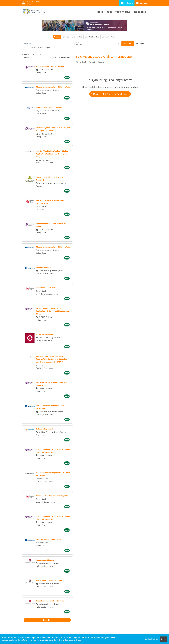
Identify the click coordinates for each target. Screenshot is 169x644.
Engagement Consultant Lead (49, 580)
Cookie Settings (152, 639)
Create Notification (63, 57)
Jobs (109, 12)
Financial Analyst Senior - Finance (50, 66)
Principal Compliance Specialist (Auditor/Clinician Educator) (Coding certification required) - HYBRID (52, 359)
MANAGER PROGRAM (45, 334)
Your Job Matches (92, 37)
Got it (163, 639)
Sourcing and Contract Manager (50, 107)
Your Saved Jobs (108, 37)
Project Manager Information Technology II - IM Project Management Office (53, 311)
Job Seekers (127, 3)
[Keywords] (47, 43)
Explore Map (77, 37)
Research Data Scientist (46, 288)
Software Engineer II (45, 429)
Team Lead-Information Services (50, 601)
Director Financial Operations (49, 539)
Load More (47, 620)
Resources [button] (140, 12)
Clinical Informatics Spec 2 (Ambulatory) (53, 87)
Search (57, 37)
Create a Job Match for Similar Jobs (110, 94)
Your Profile (123, 12)
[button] (140, 43)
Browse (66, 37)
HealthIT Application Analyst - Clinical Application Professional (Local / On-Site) (52, 154)
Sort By (26, 57)
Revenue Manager (44, 267)
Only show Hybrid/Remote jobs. (38, 47)
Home (100, 12)
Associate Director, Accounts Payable (52, 496)
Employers (141, 3)
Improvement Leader (45, 560)
